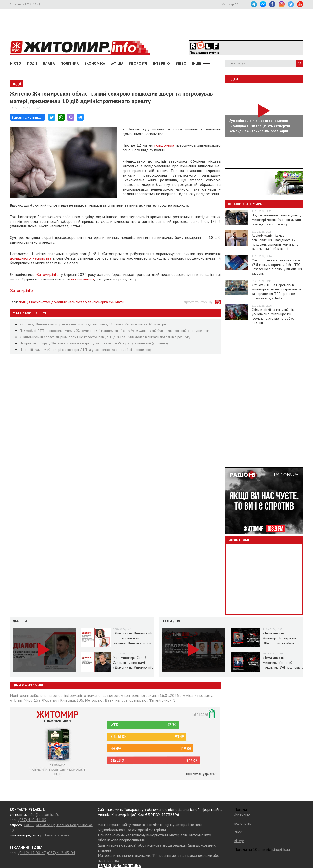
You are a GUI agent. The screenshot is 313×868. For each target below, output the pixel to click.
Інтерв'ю (161, 63)
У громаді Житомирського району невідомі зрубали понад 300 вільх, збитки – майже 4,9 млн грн (93, 324)
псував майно (83, 279)
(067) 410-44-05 (32, 820)
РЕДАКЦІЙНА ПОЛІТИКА (119, 866)
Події (32, 63)
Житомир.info (47, 274)
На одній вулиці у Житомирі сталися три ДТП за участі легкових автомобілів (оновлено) (85, 350)
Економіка (95, 63)
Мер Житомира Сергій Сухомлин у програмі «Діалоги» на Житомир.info (133, 663)
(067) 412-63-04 (61, 853)
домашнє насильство (69, 302)
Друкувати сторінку (198, 302)
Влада (49, 63)
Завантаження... (26, 117)
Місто (16, 63)
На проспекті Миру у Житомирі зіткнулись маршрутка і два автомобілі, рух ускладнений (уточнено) (94, 343)
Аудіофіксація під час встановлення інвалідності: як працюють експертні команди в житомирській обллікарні (275, 242)
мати (120, 302)
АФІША (117, 63)
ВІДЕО (181, 63)
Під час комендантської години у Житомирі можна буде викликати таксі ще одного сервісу (276, 220)
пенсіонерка (98, 302)
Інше (196, 63)
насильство (41, 302)
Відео (233, 79)
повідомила (164, 145)
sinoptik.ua (281, 849)
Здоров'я (138, 63)
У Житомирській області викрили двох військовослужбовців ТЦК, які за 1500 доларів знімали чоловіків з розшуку (105, 337)
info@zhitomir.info (44, 814)
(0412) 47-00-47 (32, 853)
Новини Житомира (245, 204)
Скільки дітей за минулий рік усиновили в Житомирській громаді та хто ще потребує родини (273, 316)
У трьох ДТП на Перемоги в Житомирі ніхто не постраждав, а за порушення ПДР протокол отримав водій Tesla (276, 291)
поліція (24, 302)
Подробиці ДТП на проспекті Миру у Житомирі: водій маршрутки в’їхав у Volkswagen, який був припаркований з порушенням (114, 331)
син (112, 302)
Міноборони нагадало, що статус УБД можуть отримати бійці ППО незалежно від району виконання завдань (277, 267)
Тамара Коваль (57, 835)
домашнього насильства (31, 258)
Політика (70, 63)
